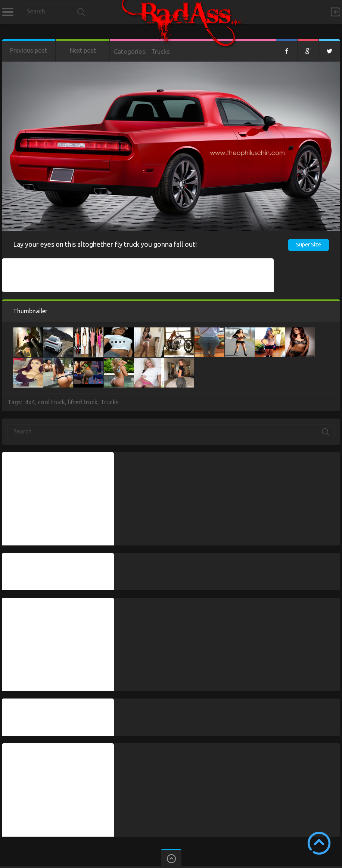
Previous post (29, 50)
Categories (8, 12)
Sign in (335, 12)
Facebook (287, 50)
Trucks (161, 51)
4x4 (30, 402)
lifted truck (83, 402)
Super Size (309, 245)
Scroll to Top (319, 843)
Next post (83, 50)
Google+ (308, 50)
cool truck (51, 402)
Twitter (329, 50)
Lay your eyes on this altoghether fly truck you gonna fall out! (105, 244)
